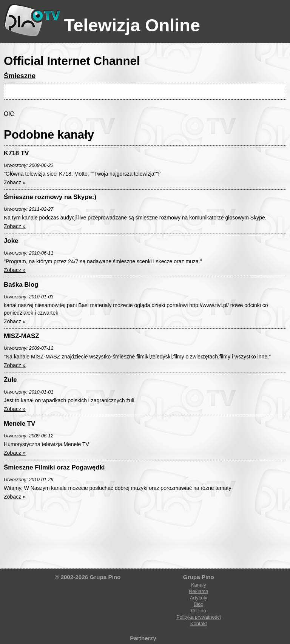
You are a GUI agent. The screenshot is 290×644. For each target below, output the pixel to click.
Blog (199, 604)
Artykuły (199, 598)
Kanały (199, 585)
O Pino (199, 611)
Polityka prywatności (199, 617)
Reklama (198, 591)
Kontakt (199, 623)
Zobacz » (15, 182)
